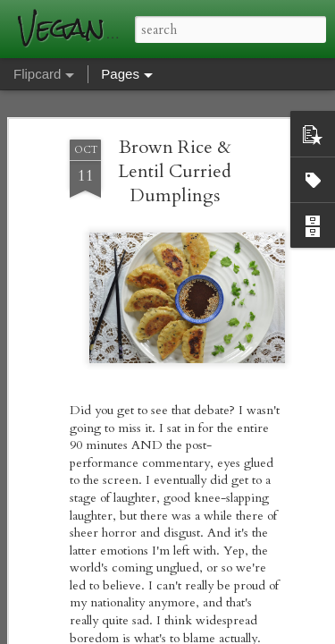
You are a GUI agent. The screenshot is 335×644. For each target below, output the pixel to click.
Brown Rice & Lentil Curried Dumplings (175, 171)
